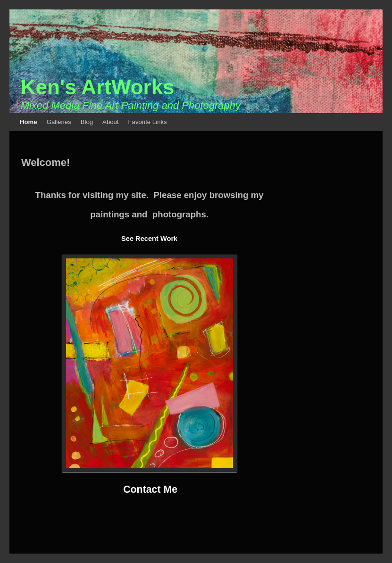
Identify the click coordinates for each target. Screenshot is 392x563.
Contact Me (150, 489)
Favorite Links (148, 122)
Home (29, 122)
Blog (87, 122)
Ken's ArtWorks (98, 87)
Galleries (59, 122)
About (110, 122)
